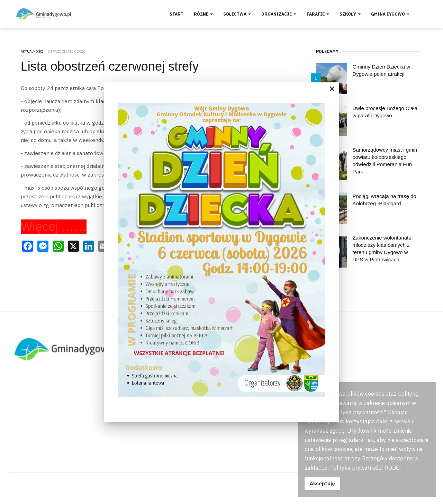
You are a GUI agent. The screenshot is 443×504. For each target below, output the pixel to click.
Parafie (318, 14)
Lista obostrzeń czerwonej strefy (110, 66)
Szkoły (350, 14)
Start (177, 14)
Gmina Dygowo (390, 14)
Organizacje (279, 14)
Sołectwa (237, 14)
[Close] (332, 89)
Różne (203, 14)
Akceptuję (322, 483)
